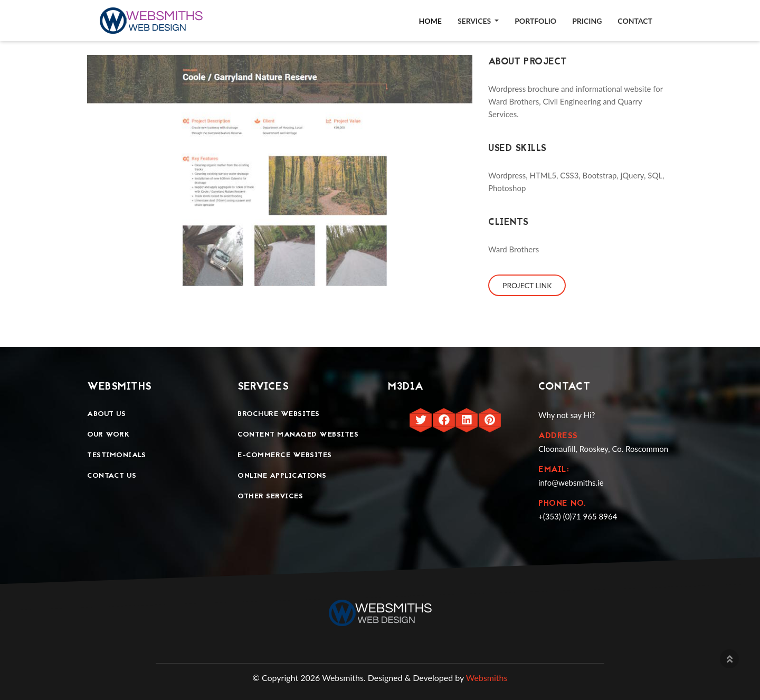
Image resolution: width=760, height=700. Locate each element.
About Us (106, 414)
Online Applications (282, 476)
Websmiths (487, 678)
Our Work (108, 435)
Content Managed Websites (298, 435)
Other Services (270, 496)
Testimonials (116, 455)
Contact (635, 21)
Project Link (527, 285)
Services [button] (475, 21)
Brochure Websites (279, 414)
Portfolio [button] (535, 21)
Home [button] (430, 21)
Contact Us (112, 476)
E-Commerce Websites (285, 455)
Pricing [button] (587, 21)
